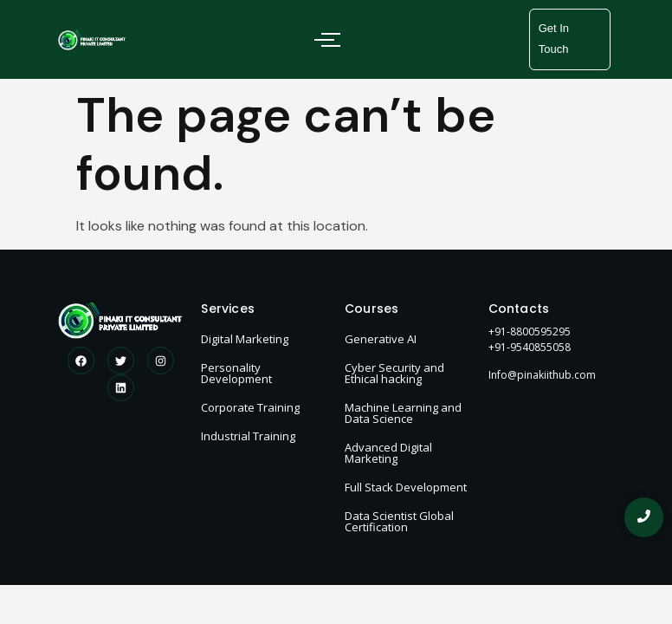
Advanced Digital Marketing (388, 453)
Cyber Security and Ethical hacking (394, 373)
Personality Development (236, 373)
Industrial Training (248, 436)
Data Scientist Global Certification (399, 521)
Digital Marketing (245, 339)
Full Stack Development (406, 487)
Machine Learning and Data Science (403, 413)
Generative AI (381, 339)
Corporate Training (250, 407)
